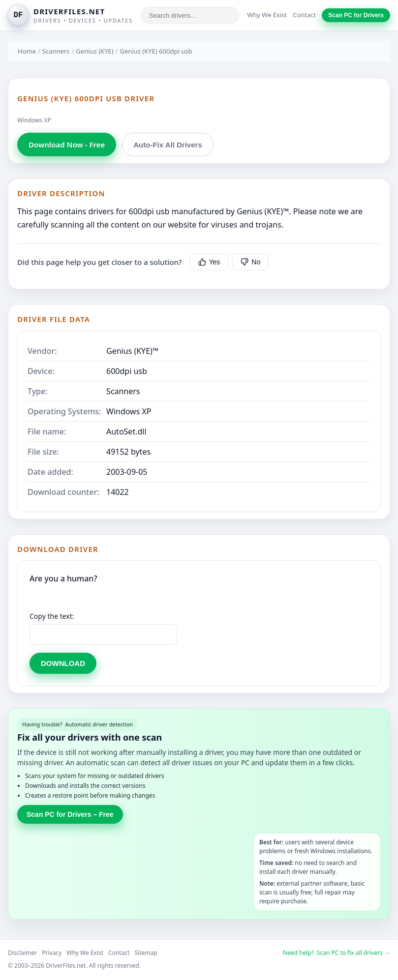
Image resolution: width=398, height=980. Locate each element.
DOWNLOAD (63, 663)
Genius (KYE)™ (132, 351)
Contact (304, 15)
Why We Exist (267, 15)
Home (27, 51)
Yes (209, 262)
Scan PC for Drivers (356, 15)
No (250, 262)
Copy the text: (52, 616)
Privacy (52, 953)
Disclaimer (22, 953)
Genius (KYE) (94, 51)
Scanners (56, 51)
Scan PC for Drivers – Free (70, 814)
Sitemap (146, 953)
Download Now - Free (67, 144)
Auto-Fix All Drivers (168, 145)
